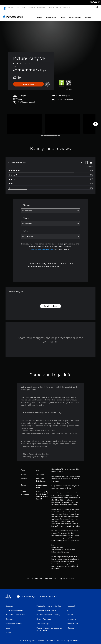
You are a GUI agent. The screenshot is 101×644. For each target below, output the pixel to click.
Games (11, 7)
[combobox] (50, 208)
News (51, 7)
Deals (62, 15)
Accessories (41, 7)
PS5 (18, 7)
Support (66, 7)
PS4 (24, 7)
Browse (88, 15)
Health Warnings (57, 545)
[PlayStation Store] (14, 14)
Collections (51, 15)
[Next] (95, 121)
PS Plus (31, 7)
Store (58, 7)
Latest (40, 15)
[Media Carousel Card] (24, 121)
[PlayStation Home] (5, 7)
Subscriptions (75, 15)
